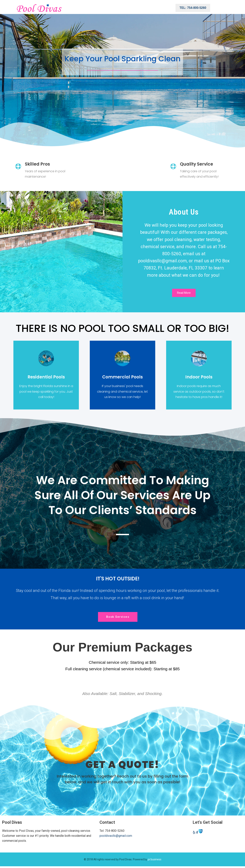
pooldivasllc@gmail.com (116, 836)
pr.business (155, 860)
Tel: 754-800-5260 (193, 8)
